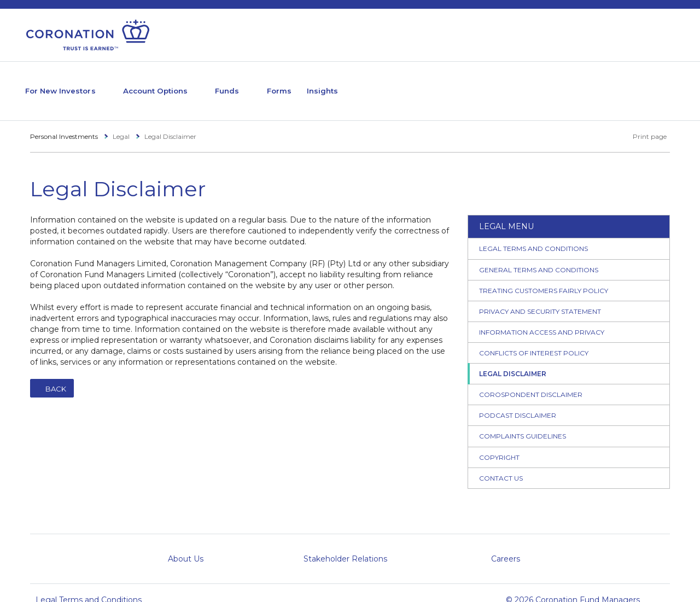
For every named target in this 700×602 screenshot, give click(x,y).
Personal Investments (64, 122)
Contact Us (501, 463)
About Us (186, 544)
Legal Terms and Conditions (533, 234)
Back (56, 375)
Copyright (499, 443)
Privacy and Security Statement (540, 297)
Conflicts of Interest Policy (534, 338)
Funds (269, 83)
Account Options (183, 83)
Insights (381, 83)
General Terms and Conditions (539, 255)
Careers (506, 544)
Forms (330, 83)
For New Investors (69, 83)
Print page (644, 122)
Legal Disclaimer (513, 360)
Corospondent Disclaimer (531, 380)
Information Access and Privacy (542, 317)
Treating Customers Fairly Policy (544, 276)
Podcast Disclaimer (518, 401)
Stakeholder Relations (345, 544)
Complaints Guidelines (523, 422)
